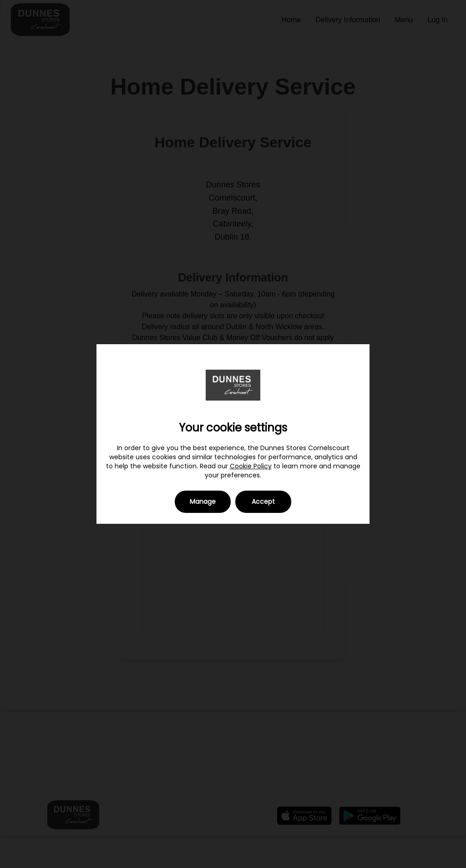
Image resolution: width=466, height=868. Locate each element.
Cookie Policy (251, 466)
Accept (263, 502)
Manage (203, 502)
